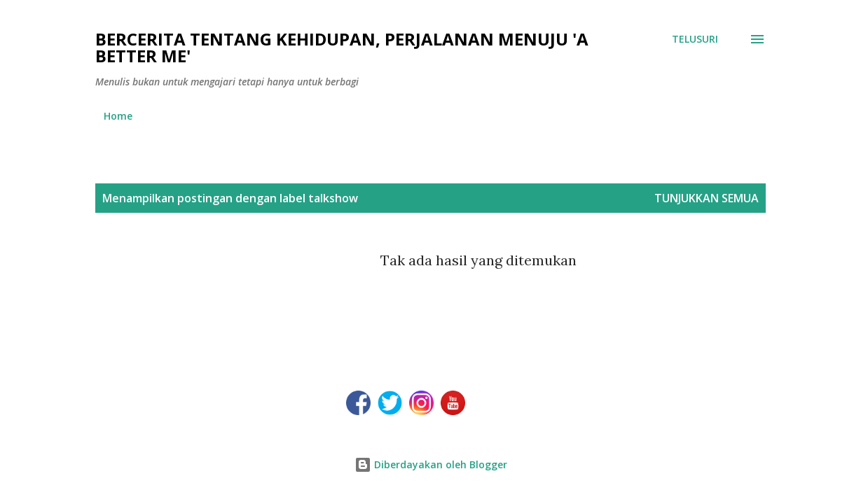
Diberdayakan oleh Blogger (431, 464)
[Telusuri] (695, 39)
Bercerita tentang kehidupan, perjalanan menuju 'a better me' (342, 47)
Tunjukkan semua (707, 198)
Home (118, 116)
